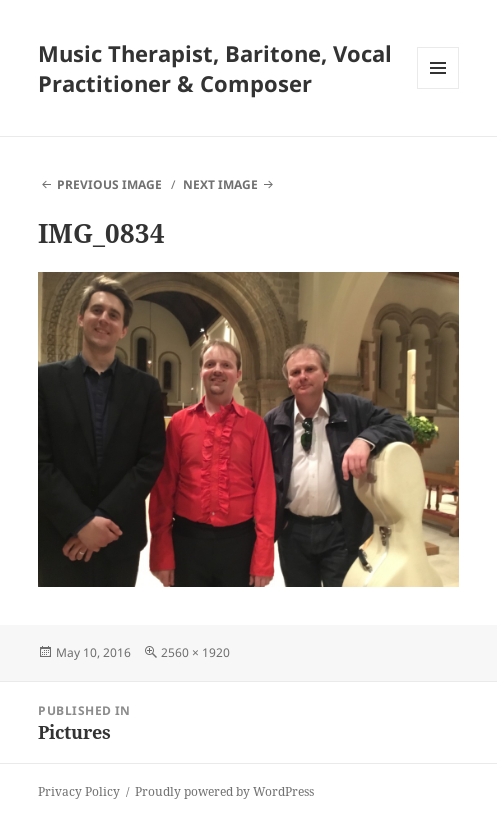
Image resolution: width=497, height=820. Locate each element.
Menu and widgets (438, 88)
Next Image (220, 184)
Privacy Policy (79, 791)
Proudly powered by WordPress (224, 791)
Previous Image (109, 184)
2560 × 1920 (195, 652)
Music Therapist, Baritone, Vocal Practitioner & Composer (215, 68)
